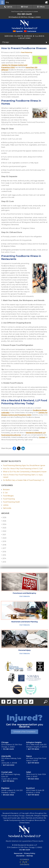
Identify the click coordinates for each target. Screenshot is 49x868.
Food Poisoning (26, 52)
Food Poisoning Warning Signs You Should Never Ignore (24, 465)
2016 (4, 552)
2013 (4, 562)
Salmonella (7, 508)
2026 (4, 517)
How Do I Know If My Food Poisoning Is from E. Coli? (23, 469)
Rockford (30, 788)
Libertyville (6, 756)
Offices (41, 7)
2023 (4, 528)
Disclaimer (20, 856)
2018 (4, 545)
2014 (4, 558)
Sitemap (30, 856)
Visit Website (24, 596)
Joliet (29, 772)
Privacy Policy (30, 853)
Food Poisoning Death (11, 502)
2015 (4, 555)
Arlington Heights (34, 742)
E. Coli (5, 493)
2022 (4, 531)
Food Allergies (8, 496)
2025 (4, 521)
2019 (4, 541)
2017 (4, 548)
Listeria (6, 505)
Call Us (8, 7)
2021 (4, 535)
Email (24, 7)
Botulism (6, 490)
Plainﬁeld (5, 788)
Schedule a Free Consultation (24, 732)
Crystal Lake (7, 772)
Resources (18, 853)
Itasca (29, 756)
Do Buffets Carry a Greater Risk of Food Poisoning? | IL (24, 480)
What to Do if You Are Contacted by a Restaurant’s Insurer (25, 472)
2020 (4, 538)
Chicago (5, 742)
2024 (4, 524)
